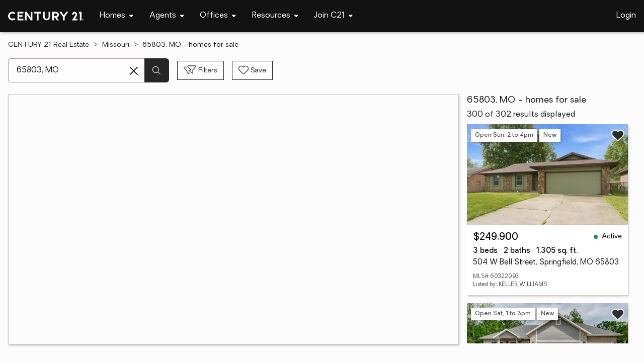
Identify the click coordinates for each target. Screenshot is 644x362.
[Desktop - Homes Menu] (116, 16)
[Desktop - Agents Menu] (167, 16)
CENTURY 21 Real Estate (49, 45)
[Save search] (252, 70)
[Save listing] (618, 135)
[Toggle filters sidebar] (200, 70)
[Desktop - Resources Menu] (275, 16)
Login (626, 16)
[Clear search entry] (134, 71)
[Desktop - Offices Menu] (218, 16)
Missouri (116, 45)
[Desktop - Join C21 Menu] (333, 16)
